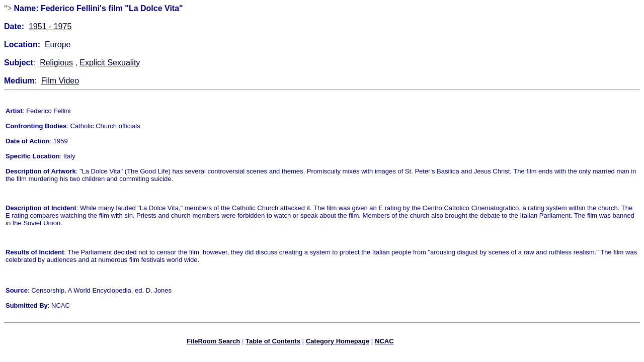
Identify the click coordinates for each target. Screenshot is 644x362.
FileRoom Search (213, 343)
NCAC (384, 343)
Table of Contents (273, 343)
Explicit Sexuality (110, 63)
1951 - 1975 (50, 26)
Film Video (60, 81)
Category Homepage (338, 343)
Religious (56, 63)
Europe (58, 44)
